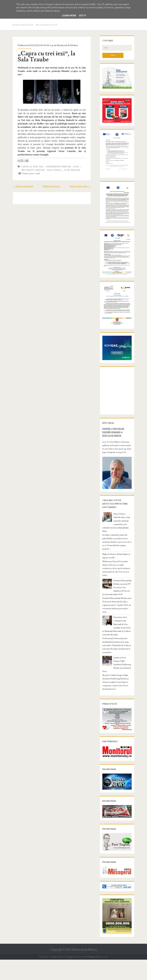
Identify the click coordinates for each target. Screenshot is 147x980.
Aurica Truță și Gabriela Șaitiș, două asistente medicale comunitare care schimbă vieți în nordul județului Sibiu (117, 548)
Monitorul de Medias (66, 45)
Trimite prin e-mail (28, 167)
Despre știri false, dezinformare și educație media (117, 459)
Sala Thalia (53, 163)
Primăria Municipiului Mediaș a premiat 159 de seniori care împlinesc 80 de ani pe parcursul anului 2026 (117, 604)
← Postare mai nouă (21, 179)
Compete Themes (57, 977)
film (75, 160)
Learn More (69, 16)
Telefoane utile (23, 25)
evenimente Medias (57, 160)
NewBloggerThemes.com (96, 977)
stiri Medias (71, 163)
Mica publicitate (47, 25)
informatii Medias (31, 163)
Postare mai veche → (82, 179)
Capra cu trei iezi (31, 160)
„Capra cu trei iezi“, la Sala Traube (51, 57)
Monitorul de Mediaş (84, 970)
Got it (82, 16)
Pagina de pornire (51, 179)
